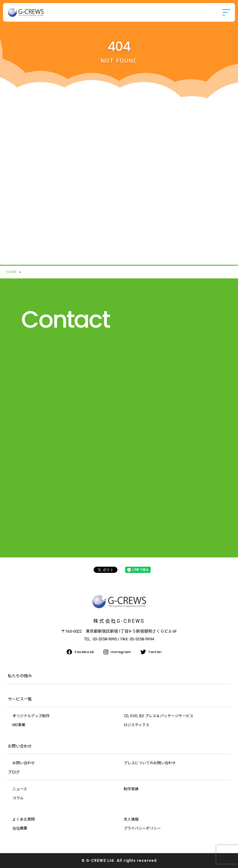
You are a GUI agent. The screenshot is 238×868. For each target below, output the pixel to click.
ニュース (20, 789)
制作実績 (131, 789)
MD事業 (19, 725)
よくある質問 (24, 819)
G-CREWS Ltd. (101, 861)
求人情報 (131, 819)
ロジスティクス (137, 725)
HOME (11, 272)
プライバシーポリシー (142, 828)
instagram (117, 652)
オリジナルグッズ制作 (31, 716)
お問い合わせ (24, 763)
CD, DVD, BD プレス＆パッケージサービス (159, 716)
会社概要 (20, 828)
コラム (18, 798)
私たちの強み (20, 676)
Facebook (80, 652)
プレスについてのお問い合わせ (150, 763)
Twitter (151, 652)
